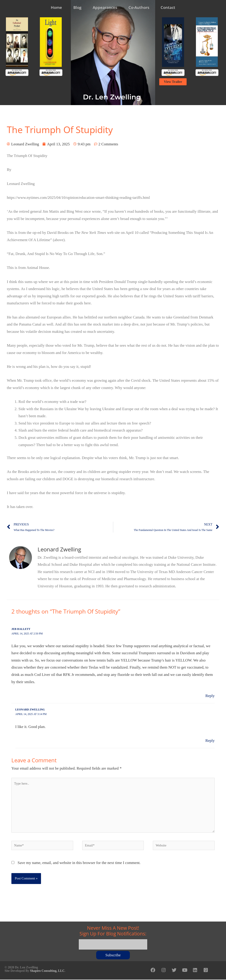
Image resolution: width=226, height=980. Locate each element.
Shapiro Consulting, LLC (47, 971)
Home (56, 7)
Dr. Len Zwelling (112, 97)
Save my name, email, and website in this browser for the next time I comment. (79, 864)
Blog (77, 7)
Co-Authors (139, 7)
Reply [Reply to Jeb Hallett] (210, 696)
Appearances (105, 7)
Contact (168, 7)
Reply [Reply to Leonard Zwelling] (210, 740)
